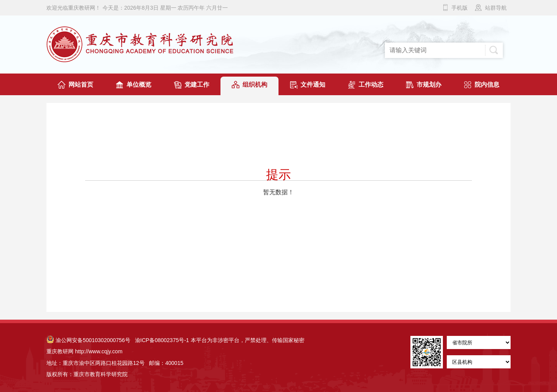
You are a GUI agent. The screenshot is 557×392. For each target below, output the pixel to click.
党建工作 (197, 85)
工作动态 (371, 85)
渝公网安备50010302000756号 (88, 340)
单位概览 (139, 85)
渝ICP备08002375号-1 (162, 340)
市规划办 (429, 85)
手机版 (460, 8)
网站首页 (81, 85)
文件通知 (313, 85)
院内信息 (487, 85)
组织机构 (255, 85)
